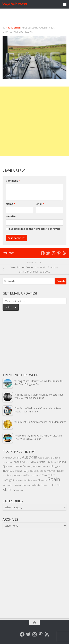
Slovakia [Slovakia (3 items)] (34, 480)
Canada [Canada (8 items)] (17, 462)
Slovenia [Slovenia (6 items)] (42, 480)
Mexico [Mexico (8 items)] (60, 471)
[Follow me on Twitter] (48, 253)
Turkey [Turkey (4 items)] (44, 485)
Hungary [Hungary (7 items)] (55, 466)
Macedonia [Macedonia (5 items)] (41, 471)
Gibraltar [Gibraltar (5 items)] (38, 466)
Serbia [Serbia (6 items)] (27, 480)
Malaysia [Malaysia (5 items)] (51, 471)
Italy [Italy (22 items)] (26, 470)
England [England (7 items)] (61, 462)
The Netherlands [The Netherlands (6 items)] (31, 485)
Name (11, 204)
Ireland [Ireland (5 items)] (19, 471)
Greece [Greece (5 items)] (46, 466)
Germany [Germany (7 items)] (28, 466)
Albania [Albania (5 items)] (6, 458)
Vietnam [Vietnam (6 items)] (20, 490)
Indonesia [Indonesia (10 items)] (8, 471)
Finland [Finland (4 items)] (9, 466)
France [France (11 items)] (18, 466)
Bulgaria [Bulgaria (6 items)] (55, 458)
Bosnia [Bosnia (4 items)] (48, 458)
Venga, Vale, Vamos (15, 4)
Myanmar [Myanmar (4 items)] (31, 475)
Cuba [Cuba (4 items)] (48, 462)
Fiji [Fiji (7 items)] (4, 466)
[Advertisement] (34, 121)
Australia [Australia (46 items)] (30, 457)
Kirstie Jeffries (14, 28)
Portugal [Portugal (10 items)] (8, 480)
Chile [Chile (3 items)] (24, 462)
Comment (13, 181)
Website (11, 216)
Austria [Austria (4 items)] (41, 458)
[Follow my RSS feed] (64, 253)
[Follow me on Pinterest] (59, 253)
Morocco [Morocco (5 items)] (21, 475)
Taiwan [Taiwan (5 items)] (18, 485)
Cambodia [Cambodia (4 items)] (7, 462)
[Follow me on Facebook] (43, 253)
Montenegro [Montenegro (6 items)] (9, 475)
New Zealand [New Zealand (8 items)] (43, 475)
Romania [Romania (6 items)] (18, 480)
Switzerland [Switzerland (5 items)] (8, 485)
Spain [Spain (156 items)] (54, 479)
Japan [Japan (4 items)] (32, 471)
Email (40, 204)
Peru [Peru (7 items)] (54, 475)
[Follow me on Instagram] (54, 253)
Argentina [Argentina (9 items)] (16, 457)
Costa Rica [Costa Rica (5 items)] (31, 462)
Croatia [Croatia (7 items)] (41, 462)
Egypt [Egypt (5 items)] (54, 462)
